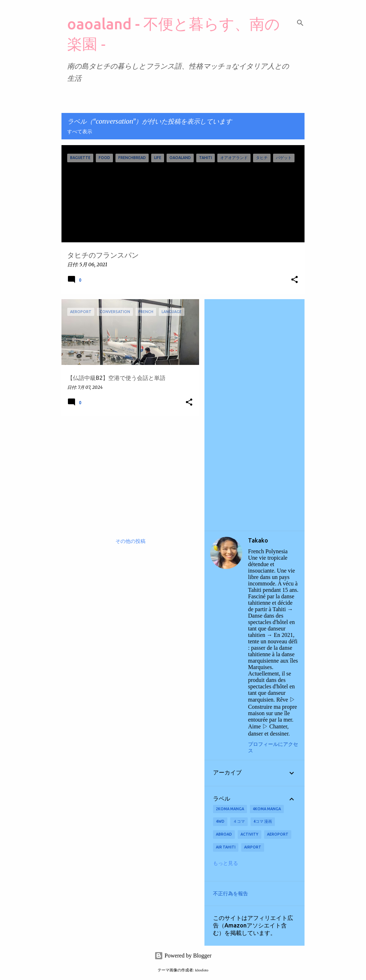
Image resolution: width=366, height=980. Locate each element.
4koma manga (267, 809)
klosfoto (202, 970)
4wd (220, 821)
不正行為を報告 (231, 894)
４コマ (239, 821)
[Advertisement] (128, 471)
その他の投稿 (130, 541)
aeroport (278, 834)
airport (253, 847)
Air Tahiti (226, 847)
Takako (258, 540)
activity (249, 834)
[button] (295, 280)
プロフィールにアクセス (273, 748)
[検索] (300, 23)
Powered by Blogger (183, 956)
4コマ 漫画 (263, 821)
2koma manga (230, 809)
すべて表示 (80, 132)
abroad (224, 834)
